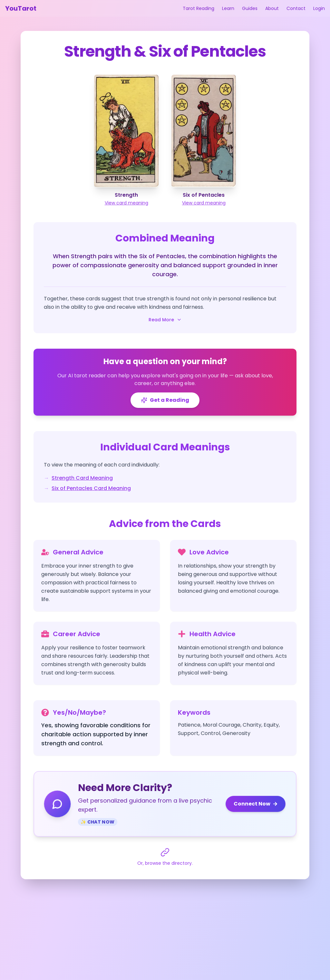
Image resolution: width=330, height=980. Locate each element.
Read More (165, 320)
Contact (296, 8)
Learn (228, 8)
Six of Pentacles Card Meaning (91, 488)
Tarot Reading (199, 8)
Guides (250, 8)
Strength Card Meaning (82, 478)
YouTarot (21, 8)
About (272, 8)
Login (319, 8)
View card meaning (126, 203)
